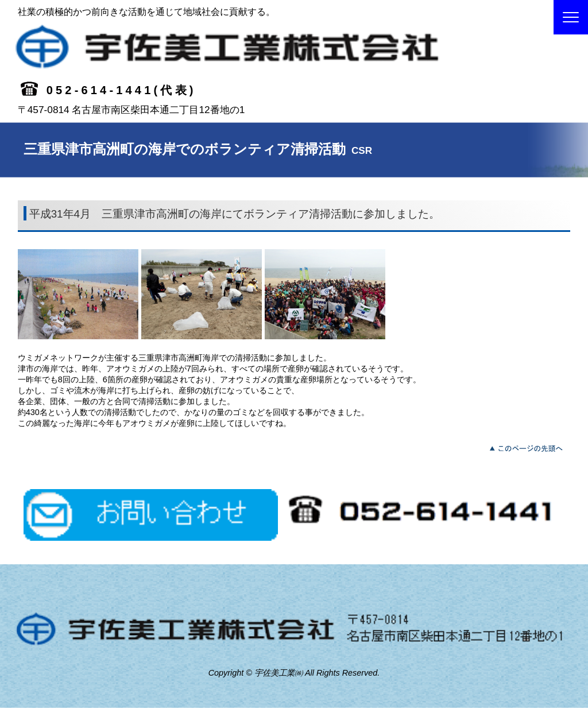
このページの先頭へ (529, 447)
